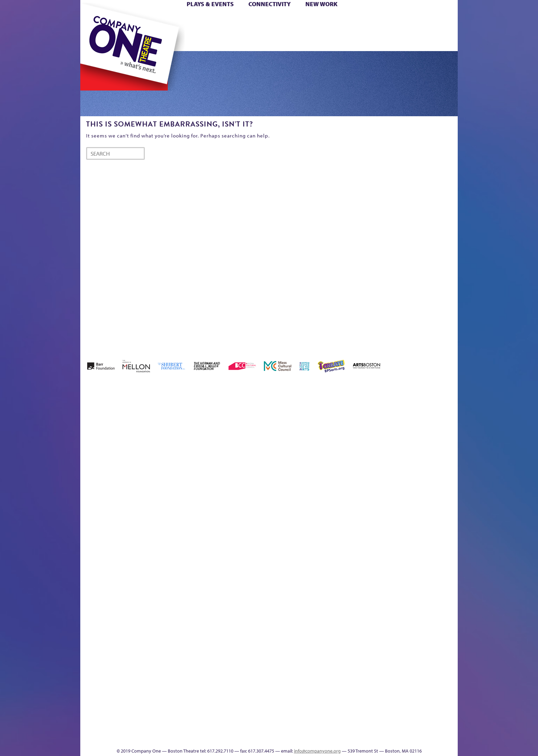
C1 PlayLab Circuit (335, 583)
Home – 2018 (447, 429)
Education (394, 439)
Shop (393, 30)
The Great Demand (119, 727)
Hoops (107, 30)
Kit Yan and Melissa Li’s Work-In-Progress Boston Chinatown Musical (136, 501)
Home (92, 20)
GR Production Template (409, 429)
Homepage (92, 552)
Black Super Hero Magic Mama (260, 418)
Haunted (436, 439)
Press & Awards (439, 41)
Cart (334, 20)
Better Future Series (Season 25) (219, 418)
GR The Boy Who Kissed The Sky (419, 408)
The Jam (167, 41)
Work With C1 (203, 727)
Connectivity (270, 4)
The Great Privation (135, 727)
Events (334, 737)
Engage (339, 41)
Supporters (395, 737)
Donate (382, 20)
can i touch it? (318, 429)
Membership (180, 552)
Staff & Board (405, 542)
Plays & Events (210, 4)
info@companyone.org (317, 751)
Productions (295, 737)
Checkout (350, 439)
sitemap (239, 41)
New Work (321, 4)
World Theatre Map (335, 655)
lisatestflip (165, 552)
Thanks (368, 41)
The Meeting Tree (177, 727)
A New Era (130, 429)
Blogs (333, 676)
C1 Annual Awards (406, 727)
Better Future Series (189, 429)
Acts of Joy (159, 429)
